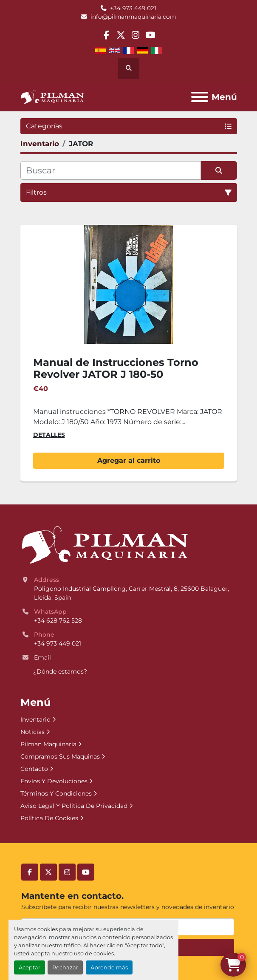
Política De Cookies (49, 818)
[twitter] (121, 35)
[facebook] (106, 35)
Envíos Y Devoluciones (54, 781)
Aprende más (109, 967)
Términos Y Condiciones (56, 793)
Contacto (34, 769)
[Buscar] (111, 170)
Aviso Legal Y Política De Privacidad (74, 806)
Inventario (35, 719)
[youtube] (150, 35)
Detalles (49, 435)
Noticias (32, 732)
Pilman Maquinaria (48, 744)
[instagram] (136, 35)
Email (42, 657)
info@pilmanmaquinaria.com (133, 17)
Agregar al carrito (129, 460)
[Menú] (200, 97)
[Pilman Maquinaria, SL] (105, 544)
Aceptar (30, 967)
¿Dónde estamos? (60, 671)
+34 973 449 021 (133, 8)
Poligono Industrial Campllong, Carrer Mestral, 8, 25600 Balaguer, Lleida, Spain (132, 593)
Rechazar (65, 967)
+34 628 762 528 (58, 620)
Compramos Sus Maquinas (60, 756)
